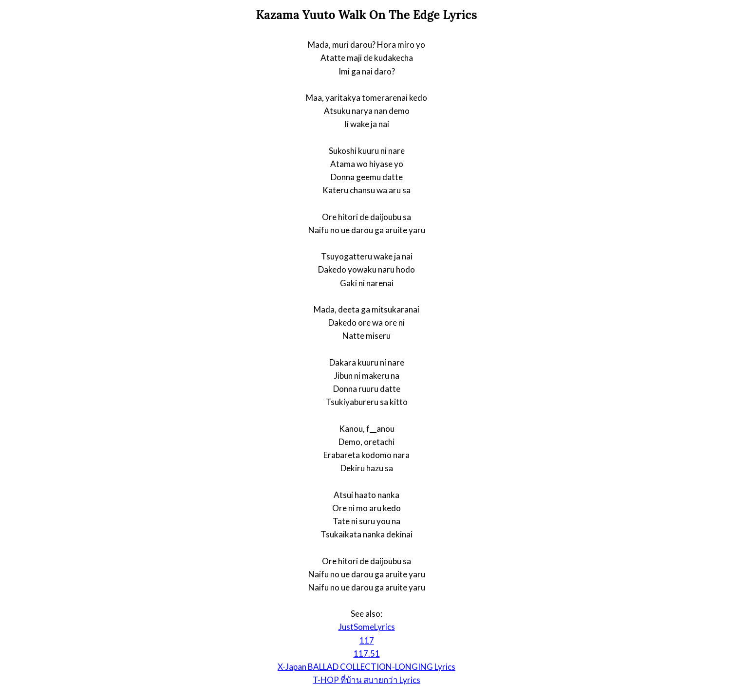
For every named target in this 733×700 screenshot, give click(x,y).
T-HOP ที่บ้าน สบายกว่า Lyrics (366, 680)
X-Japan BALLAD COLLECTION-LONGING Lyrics (366, 667)
